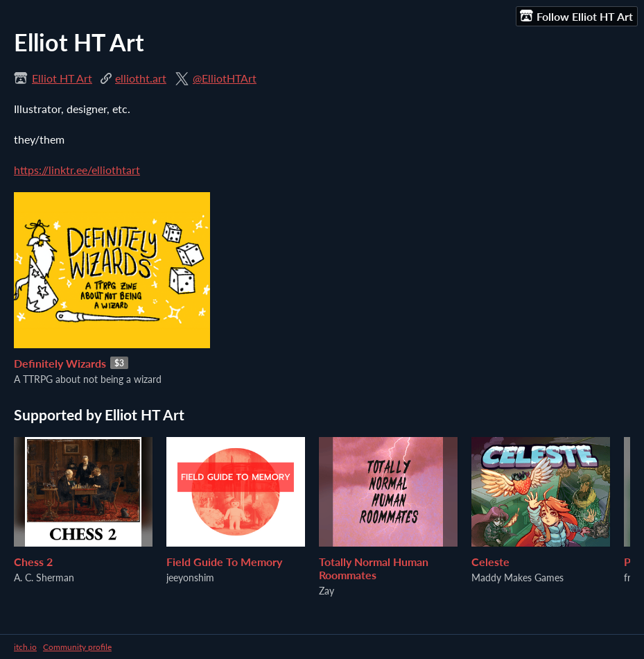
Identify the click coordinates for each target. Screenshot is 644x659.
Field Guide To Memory (224, 562)
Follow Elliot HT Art (576, 16)
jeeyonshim (190, 577)
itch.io (25, 647)
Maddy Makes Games (517, 577)
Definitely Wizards (60, 363)
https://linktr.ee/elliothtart (77, 170)
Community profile (77, 647)
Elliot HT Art (62, 78)
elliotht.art (141, 78)
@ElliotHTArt (225, 78)
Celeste (490, 562)
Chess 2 (33, 562)
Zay (327, 591)
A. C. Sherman (44, 577)
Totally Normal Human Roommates (374, 568)
